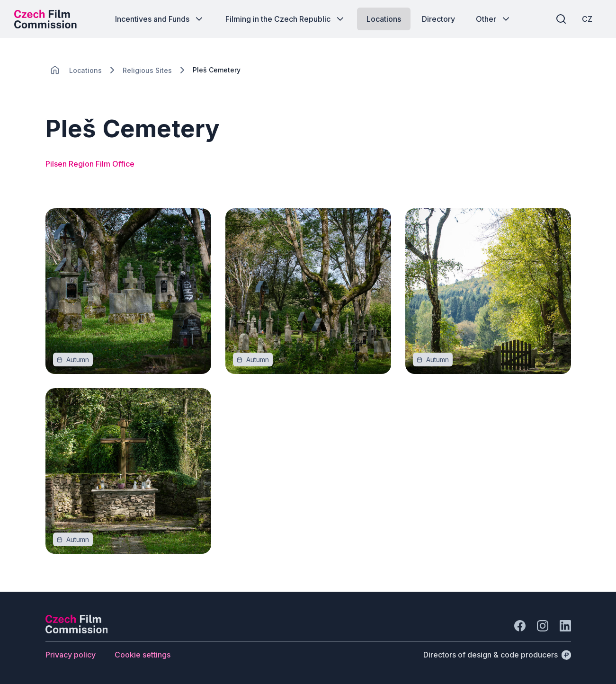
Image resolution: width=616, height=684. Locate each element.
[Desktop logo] (45, 19)
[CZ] (587, 19)
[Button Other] (494, 19)
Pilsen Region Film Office (90, 164)
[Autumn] (78, 360)
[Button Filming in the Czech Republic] (286, 19)
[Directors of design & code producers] (497, 655)
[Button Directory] (438, 19)
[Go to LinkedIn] (565, 626)
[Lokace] (85, 70)
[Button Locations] (384, 19)
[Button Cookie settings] (143, 655)
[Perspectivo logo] (77, 631)
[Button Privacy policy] (71, 655)
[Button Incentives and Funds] (160, 19)
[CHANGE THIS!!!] (55, 70)
